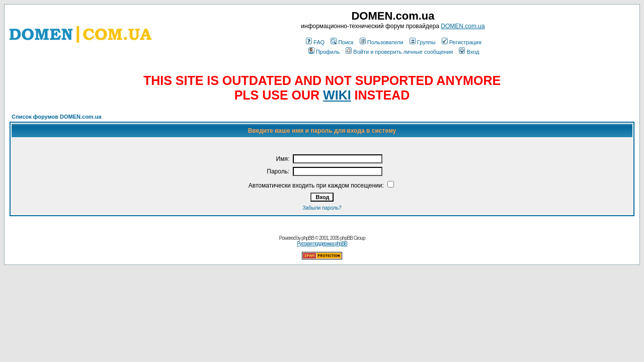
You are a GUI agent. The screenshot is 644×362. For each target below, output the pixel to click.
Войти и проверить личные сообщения (399, 52)
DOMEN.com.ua (463, 26)
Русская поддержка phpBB (322, 244)
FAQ (315, 42)
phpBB (308, 238)
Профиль (324, 52)
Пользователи (382, 42)
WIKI (337, 95)
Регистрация (462, 42)
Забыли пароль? (322, 208)
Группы (423, 42)
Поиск (342, 42)
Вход (469, 52)
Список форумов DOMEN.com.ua (57, 117)
